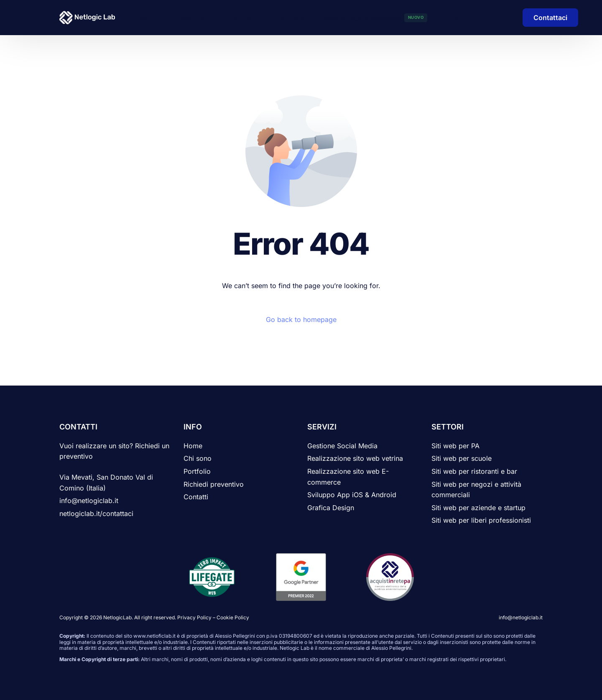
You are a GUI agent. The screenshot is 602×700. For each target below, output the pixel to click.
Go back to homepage (301, 319)
